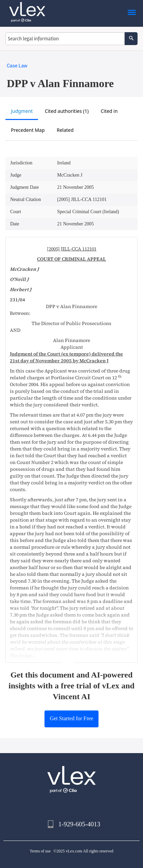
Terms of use (40, 851)
